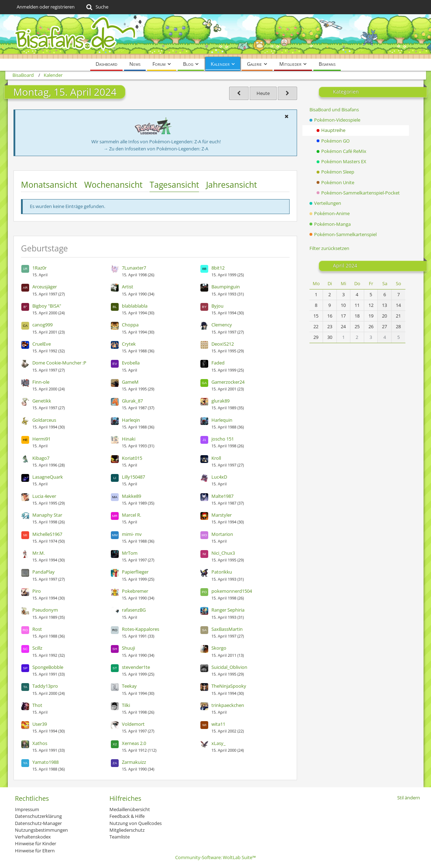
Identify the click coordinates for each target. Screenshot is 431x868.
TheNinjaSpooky (229, 686)
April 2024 (345, 265)
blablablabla (135, 306)
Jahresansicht (231, 185)
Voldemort (133, 724)
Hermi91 (41, 439)
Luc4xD (219, 477)
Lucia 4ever (44, 496)
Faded (218, 363)
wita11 (218, 724)
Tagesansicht (174, 185)
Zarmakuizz (134, 762)
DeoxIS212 (223, 344)
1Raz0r (39, 268)
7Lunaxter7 (134, 268)
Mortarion (222, 534)
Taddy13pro (45, 686)
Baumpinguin (226, 287)
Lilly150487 (133, 477)
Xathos (40, 743)
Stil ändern (409, 798)
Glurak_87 (132, 401)
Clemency (222, 325)
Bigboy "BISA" (47, 306)
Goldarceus (44, 420)
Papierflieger (135, 572)
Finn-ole (41, 382)
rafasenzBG (134, 610)
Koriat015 (132, 458)
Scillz (37, 648)
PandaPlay (44, 572)
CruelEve (42, 344)
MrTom (130, 553)
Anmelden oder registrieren (46, 7)
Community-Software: (215, 857)
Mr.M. (39, 553)
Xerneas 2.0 (134, 743)
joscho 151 (223, 439)
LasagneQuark (48, 477)
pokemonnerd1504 (232, 591)
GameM (130, 382)
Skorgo (219, 648)
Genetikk (42, 401)
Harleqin (131, 420)
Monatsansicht (49, 185)
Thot (37, 705)
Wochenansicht (113, 185)
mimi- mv (132, 534)
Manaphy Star (47, 515)
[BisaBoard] (216, 36)
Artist (128, 287)
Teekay (129, 686)
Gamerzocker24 (228, 382)
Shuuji (128, 648)
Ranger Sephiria (228, 610)
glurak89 (220, 401)
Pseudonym (45, 610)
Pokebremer (135, 591)
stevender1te (136, 667)
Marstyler (222, 515)
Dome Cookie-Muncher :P (59, 363)
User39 (40, 724)
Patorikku (222, 572)
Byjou (217, 306)
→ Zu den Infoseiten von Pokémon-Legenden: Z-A (156, 149)
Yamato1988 (45, 762)
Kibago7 (41, 458)
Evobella (131, 363)
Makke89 (131, 496)
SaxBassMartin (227, 629)
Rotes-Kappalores (141, 629)
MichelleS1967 (47, 534)
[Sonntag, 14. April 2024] (239, 93)
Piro (37, 591)
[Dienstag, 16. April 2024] (287, 93)
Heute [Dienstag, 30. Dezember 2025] (263, 93)
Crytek (129, 344)
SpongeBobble (48, 667)
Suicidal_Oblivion (229, 667)
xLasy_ (219, 743)
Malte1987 (222, 496)
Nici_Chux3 (223, 553)
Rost (37, 629)
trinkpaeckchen (228, 705)
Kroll (216, 458)
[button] (287, 116)
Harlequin (222, 420)
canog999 (42, 325)
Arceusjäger (45, 287)
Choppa (130, 325)
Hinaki (129, 439)
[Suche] (97, 7)
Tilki (126, 705)
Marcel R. (131, 515)
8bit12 (218, 268)
